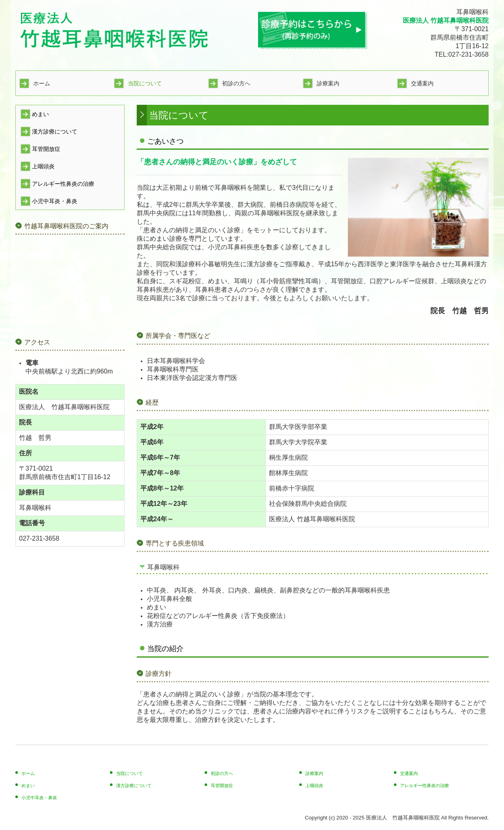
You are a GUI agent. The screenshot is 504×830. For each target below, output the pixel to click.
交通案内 (422, 83)
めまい (40, 114)
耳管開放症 (46, 149)
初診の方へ (236, 83)
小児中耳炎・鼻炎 (55, 201)
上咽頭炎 (43, 166)
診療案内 (328, 83)
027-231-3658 (468, 54)
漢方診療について (55, 132)
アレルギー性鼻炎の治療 (63, 184)
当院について (145, 83)
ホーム (42, 83)
